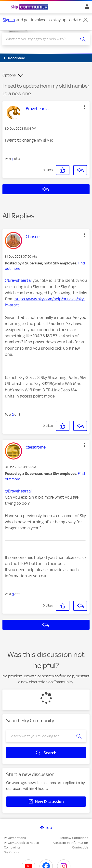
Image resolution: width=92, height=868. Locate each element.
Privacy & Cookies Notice (21, 843)
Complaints (12, 847)
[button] (85, 107)
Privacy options (15, 838)
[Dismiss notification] (86, 20)
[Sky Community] (30, 7)
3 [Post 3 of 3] (13, 594)
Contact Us (80, 847)
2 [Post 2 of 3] (13, 414)
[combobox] (42, 39)
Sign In (86, 8)
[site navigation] (5, 7)
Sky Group (11, 852)
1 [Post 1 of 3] (13, 159)
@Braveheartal (18, 280)
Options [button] (9, 75)
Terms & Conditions (74, 838)
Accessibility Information (70, 843)
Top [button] (49, 827)
